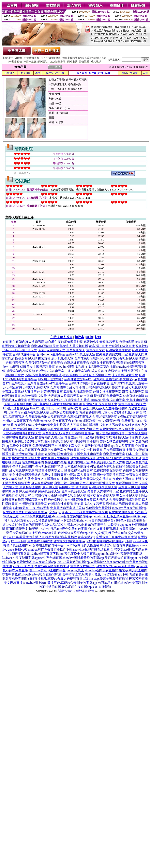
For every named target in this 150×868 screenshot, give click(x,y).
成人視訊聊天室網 (22, 471)
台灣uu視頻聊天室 (74, 491)
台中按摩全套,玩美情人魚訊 (82, 574)
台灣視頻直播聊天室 (33, 504)
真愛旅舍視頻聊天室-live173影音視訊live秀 (109, 412)
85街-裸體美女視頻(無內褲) (44, 375)
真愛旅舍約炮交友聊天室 (117, 429)
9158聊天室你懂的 (51, 379)
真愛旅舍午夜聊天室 (84, 429)
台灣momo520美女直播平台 (52, 421)
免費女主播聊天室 (54, 475)
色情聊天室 (67, 487)
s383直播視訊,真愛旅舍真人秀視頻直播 (55, 579)
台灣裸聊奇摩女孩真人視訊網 (88, 500)
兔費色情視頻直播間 (111, 466)
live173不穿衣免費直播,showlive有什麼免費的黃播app (57, 516)
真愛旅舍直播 (37, 400)
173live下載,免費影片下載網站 (32, 541)
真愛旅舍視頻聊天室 (16, 346)
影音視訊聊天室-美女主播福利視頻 (103, 408)
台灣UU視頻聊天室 (36, 388)
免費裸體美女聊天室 (108, 471)
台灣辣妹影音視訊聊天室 (92, 358)
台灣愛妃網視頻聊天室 (125, 500)
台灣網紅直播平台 (77, 363)
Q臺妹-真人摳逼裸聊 (82, 475)
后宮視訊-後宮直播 (122, 346)
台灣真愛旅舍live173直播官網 (46, 417)
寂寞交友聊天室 (52, 450)
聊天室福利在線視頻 (110, 433)
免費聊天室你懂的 (25, 491)
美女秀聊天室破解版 (55, 458)
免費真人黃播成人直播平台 (21, 392)
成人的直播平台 (29, 450)
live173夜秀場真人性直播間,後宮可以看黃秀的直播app (102, 545)
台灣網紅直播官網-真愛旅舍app (115, 379)
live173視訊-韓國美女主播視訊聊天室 (29, 367)
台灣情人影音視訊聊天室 (100, 404)
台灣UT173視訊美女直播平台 (89, 383)
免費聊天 (10, 73)
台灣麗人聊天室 (129, 487)
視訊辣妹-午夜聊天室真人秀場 (69, 400)
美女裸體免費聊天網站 (25, 475)
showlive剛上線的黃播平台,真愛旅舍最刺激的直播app (60, 583)
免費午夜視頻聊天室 (132, 404)
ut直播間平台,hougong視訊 (66, 570)
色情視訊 (82, 487)
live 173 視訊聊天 (42, 408)
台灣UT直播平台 (24, 354)
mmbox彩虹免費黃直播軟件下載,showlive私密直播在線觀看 (69, 549)
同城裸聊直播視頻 (86, 442)
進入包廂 (25, 73)
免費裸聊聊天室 (127, 483)
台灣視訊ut (19, 383)
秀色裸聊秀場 (57, 500)
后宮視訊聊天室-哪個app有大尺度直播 (43, 429)
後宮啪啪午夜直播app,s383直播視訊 (86, 587)
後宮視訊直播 (98, 346)
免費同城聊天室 (79, 462)
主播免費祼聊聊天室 (88, 454)
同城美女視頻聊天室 (72, 496)
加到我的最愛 (130, 73)
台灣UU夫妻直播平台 (17, 421)
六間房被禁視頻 (92, 446)
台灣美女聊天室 (114, 454)
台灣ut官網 (14, 388)
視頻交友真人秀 (69, 446)
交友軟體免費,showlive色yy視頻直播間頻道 (32, 574)
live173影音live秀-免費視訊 (115, 421)
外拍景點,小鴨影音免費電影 (92, 508)
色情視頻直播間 (23, 466)
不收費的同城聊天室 (101, 483)
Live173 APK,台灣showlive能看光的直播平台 (76, 525)
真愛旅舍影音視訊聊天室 (101, 342)
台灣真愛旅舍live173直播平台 (48, 383)
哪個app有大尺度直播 (119, 446)
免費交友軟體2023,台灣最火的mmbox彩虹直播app (104, 566)
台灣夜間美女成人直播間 (67, 388)
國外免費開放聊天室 (79, 471)
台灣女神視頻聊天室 (107, 392)
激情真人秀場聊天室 (120, 504)
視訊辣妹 (142, 346)
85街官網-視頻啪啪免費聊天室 (101, 396)
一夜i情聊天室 (39, 508)
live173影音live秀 (66, 408)
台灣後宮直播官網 (118, 350)
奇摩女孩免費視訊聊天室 (32, 412)
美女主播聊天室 (127, 496)
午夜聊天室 (72, 450)
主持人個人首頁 (61, 337)
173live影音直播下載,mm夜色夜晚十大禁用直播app (66, 554)
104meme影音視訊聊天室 (20, 350)
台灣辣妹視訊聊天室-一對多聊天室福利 (63, 371)
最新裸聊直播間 (30, 487)
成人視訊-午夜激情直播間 (109, 371)
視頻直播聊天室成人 (49, 471)
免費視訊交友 (96, 350)
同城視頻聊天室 (62, 442)
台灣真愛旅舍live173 (78, 379)
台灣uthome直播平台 (51, 354)
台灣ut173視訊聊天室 (81, 354)
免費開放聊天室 (61, 508)
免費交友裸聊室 (21, 446)
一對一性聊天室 (92, 450)
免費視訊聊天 (76, 350)
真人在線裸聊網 (42, 483)
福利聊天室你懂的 (125, 437)
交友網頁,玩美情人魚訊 (111, 533)
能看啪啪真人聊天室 (49, 437)
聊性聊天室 (21, 508)
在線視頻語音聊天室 (59, 454)
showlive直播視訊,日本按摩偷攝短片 (113, 529)
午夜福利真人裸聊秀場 (28, 342)
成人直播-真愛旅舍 (125, 375)
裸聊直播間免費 (71, 479)
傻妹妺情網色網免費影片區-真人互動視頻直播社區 (63, 425)
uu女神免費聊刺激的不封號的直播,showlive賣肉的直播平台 (73, 520)
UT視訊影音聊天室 (16, 408)
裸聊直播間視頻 (56, 462)
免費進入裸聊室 (137, 475)
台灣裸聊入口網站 (109, 458)
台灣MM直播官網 (79, 417)
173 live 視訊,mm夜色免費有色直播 (63, 529)
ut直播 (7, 342)
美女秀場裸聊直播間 (118, 450)
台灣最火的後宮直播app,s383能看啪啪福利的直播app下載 (93, 541)
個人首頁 (82, 73)
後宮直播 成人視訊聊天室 (56, 358)
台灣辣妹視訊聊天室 (103, 487)
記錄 (108, 73)
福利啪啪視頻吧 (101, 437)
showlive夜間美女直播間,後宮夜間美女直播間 (116, 570)
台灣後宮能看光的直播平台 (44, 363)
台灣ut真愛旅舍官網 (133, 342)
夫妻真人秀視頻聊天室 (103, 491)
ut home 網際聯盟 (84, 421)
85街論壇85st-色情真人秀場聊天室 (87, 375)
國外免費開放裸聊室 (111, 475)
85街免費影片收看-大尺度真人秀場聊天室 (50, 396)
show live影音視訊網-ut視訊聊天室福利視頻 (86, 367)
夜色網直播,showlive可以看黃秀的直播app (75, 558)
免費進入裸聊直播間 (127, 479)
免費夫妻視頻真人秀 (16, 479)
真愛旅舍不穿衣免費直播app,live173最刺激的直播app (53, 562)
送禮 (37, 73)
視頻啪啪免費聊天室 (130, 363)
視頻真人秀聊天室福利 (115, 425)
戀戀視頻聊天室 (49, 491)
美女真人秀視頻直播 (74, 346)
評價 (101, 73)
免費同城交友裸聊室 (97, 479)
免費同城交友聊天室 (26, 458)
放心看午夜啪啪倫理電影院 (64, 342)
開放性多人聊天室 (18, 496)
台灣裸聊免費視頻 (83, 458)
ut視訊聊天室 (56, 350)
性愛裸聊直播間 (33, 462)
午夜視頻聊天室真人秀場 (108, 462)
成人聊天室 (50, 487)
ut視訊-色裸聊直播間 (18, 404)
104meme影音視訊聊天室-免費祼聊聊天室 (119, 400)
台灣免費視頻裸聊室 (30, 454)
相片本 (92, 73)
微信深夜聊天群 (26, 358)
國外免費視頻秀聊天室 (112, 354)
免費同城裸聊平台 (45, 446)
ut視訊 (42, 350)
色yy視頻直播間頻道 (49, 466)
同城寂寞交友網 (36, 500)
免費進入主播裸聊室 (45, 479)
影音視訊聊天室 (52, 392)
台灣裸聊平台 (132, 458)
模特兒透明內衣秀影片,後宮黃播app (70, 537)
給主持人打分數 (55, 73)
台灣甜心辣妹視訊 (60, 504)
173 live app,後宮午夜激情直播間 (106, 579)
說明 (145, 73)
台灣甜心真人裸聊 (44, 496)
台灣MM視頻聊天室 (45, 346)
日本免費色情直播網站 (80, 466)
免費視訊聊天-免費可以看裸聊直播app (69, 433)
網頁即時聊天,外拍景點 (22, 529)
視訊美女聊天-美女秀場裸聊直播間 (57, 404)
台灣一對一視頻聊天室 (70, 483)
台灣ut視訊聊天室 (105, 417)
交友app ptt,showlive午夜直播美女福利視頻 (79, 512)
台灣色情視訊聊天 (98, 388)
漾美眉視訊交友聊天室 (90, 504)
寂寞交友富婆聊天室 (101, 496)
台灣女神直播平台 (103, 363)
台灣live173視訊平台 (64, 412)
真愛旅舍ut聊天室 (77, 437)
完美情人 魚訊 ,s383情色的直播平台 (76, 591)
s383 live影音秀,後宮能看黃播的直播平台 (41, 566)
